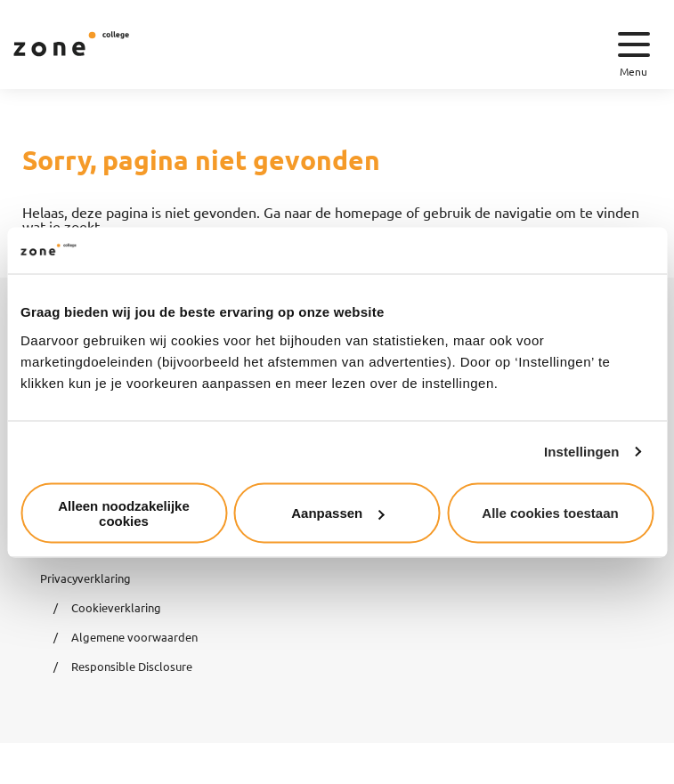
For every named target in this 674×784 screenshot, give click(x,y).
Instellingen (582, 452)
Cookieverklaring (116, 607)
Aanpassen (337, 513)
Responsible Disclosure (132, 666)
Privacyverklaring (85, 578)
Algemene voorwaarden (134, 637)
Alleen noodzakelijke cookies (124, 513)
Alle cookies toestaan (550, 513)
